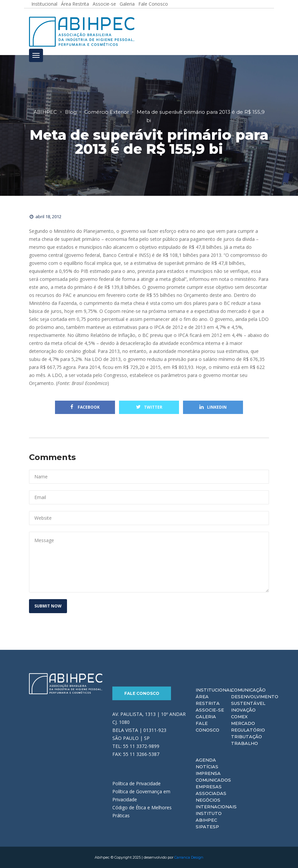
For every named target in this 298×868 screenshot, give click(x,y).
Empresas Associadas (211, 790)
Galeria (206, 717)
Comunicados (213, 780)
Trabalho (244, 743)
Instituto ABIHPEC (209, 817)
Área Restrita (208, 700)
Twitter (149, 407)
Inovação (243, 710)
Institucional (214, 690)
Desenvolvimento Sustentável (255, 700)
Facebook (85, 407)
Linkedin (213, 407)
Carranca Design (189, 857)
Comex (239, 717)
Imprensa (208, 773)
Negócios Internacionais (216, 803)
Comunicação (248, 690)
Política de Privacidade (136, 783)
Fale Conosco (142, 693)
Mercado (243, 723)
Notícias (207, 767)
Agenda (206, 760)
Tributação (246, 737)
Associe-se (210, 710)
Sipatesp (207, 827)
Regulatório (248, 730)
